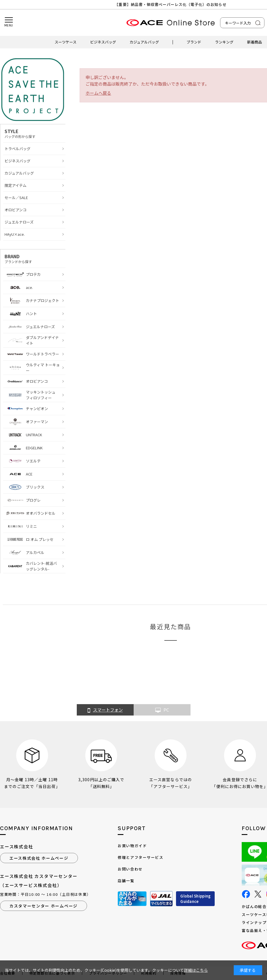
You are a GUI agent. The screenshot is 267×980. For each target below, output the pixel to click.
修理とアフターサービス (140, 857)
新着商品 (254, 42)
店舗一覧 (126, 881)
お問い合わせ (130, 869)
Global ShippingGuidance (195, 899)
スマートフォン (105, 710)
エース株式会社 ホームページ (39, 858)
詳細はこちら (196, 970)
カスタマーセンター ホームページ (44, 906)
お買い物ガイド (132, 846)
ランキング (224, 42)
